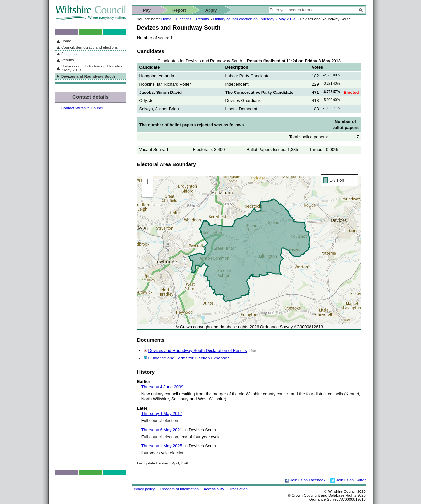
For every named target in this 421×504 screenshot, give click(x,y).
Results (202, 19)
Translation (238, 489)
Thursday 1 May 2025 (162, 446)
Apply (211, 10)
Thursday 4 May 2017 (162, 414)
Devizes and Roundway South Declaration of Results (198, 350)
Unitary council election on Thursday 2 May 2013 (254, 19)
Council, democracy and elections (89, 47)
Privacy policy (143, 489)
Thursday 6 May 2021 (162, 430)
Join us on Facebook (308, 480)
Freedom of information (179, 489)
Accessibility (214, 489)
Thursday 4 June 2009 (162, 387)
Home (167, 19)
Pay (147, 10)
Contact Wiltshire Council (82, 108)
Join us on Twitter (351, 480)
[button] (148, 181)
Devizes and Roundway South (88, 76)
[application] (249, 250)
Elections (184, 19)
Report (179, 10)
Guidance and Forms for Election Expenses (189, 358)
